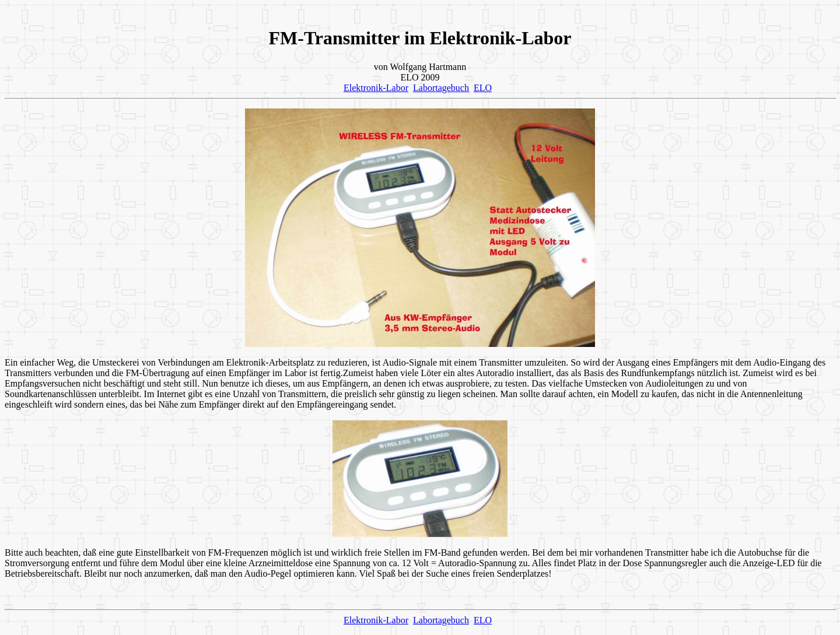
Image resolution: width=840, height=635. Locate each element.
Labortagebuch (441, 88)
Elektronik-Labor (376, 88)
